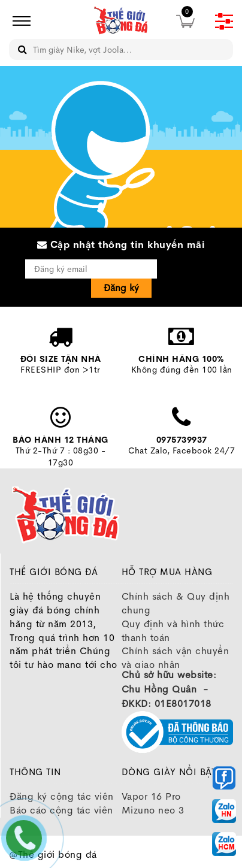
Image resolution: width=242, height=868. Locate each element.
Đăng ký (121, 288)
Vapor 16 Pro (151, 796)
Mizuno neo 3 (153, 810)
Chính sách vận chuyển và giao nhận (176, 658)
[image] (121, 21)
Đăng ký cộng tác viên (62, 796)
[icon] (18, 21)
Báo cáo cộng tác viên (61, 810)
